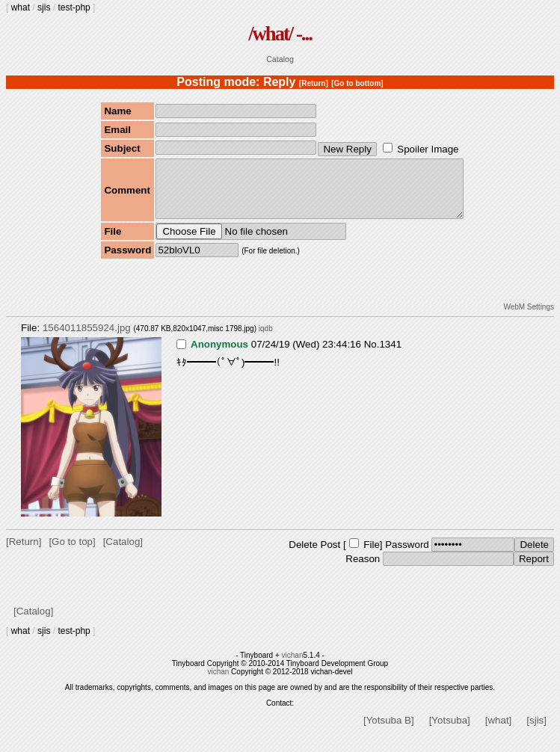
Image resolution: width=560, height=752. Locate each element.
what (21, 7)
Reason (363, 570)
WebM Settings (529, 318)
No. (372, 355)
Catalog (280, 59)
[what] (499, 731)
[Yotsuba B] (389, 731)
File (371, 556)
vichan (293, 666)
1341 (390, 355)
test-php (74, 7)
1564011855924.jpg (87, 339)
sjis (44, 7)
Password (407, 556)
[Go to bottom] (357, 83)
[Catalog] (123, 553)
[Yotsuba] (450, 731)
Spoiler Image (428, 149)
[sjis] (536, 731)
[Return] (314, 83)
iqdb (266, 340)
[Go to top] (72, 553)
